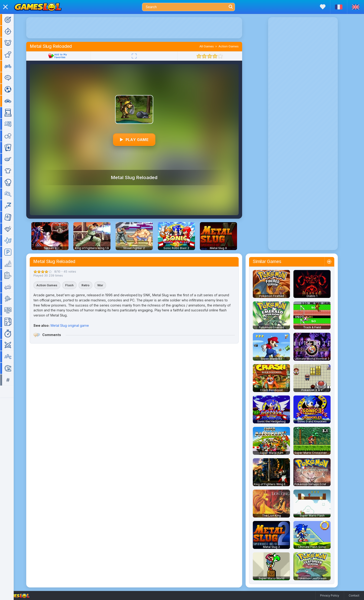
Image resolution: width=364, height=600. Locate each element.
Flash (76, 285)
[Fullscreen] (141, 56)
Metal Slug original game (76, 325)
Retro (92, 285)
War (107, 285)
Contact (354, 595)
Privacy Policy (330, 595)
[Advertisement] (141, 28)
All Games (213, 46)
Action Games (235, 46)
